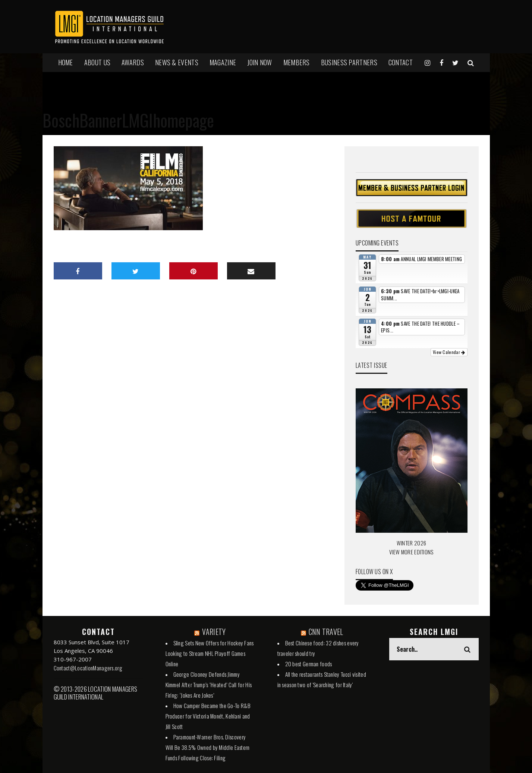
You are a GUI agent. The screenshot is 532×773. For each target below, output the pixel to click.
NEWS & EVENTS (177, 62)
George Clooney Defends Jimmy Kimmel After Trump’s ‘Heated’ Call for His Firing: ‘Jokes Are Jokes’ (209, 685)
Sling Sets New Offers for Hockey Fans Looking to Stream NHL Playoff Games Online (210, 653)
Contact (401, 62)
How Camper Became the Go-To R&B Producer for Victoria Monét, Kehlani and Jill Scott (208, 716)
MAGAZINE (223, 62)
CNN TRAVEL (326, 632)
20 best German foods (309, 664)
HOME (66, 62)
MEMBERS (297, 62)
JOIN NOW (259, 62)
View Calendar (449, 352)
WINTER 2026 (411, 543)
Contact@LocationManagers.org (88, 668)
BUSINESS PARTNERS (349, 62)
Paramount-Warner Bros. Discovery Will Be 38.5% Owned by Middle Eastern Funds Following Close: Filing (208, 747)
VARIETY (214, 632)
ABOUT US (97, 62)
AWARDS (133, 62)
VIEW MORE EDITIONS (411, 552)
